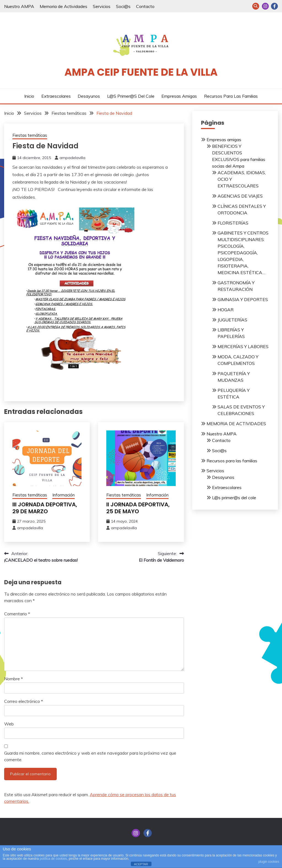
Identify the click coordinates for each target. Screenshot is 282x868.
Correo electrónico (24, 701)
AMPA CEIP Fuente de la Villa (141, 72)
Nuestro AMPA (19, 6)
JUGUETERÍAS (232, 320)
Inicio (29, 96)
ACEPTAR (141, 864)
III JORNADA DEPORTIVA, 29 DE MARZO (45, 508)
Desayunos (89, 96)
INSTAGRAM (265, 6)
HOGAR (226, 310)
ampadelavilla (72, 158)
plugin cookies (269, 862)
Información (63, 495)
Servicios (102, 6)
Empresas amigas (179, 96)
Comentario (17, 614)
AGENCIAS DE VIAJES (240, 196)
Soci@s (123, 6)
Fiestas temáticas (30, 135)
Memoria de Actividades (63, 6)
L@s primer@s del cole (131, 96)
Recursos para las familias (231, 96)
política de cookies (53, 859)
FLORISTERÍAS (233, 223)
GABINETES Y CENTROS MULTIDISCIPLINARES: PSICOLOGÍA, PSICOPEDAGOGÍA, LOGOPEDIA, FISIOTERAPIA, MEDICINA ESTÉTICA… (243, 253)
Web (9, 724)
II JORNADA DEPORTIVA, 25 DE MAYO (138, 508)
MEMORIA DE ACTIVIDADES (236, 424)
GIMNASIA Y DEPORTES (243, 299)
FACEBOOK (274, 6)
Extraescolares (56, 96)
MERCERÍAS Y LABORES (243, 346)
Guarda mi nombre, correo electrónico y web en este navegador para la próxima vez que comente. (90, 756)
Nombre (13, 679)
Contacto (145, 6)
